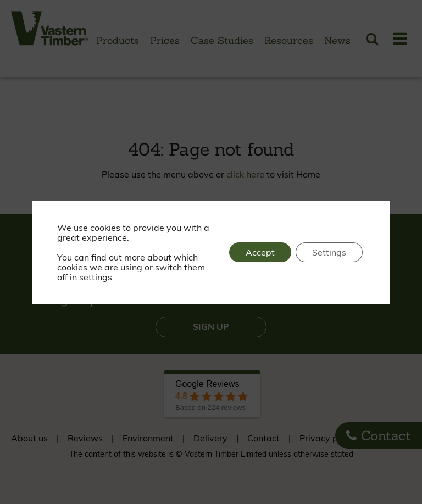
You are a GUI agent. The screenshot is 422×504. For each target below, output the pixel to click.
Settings (329, 252)
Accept (260, 252)
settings (96, 277)
